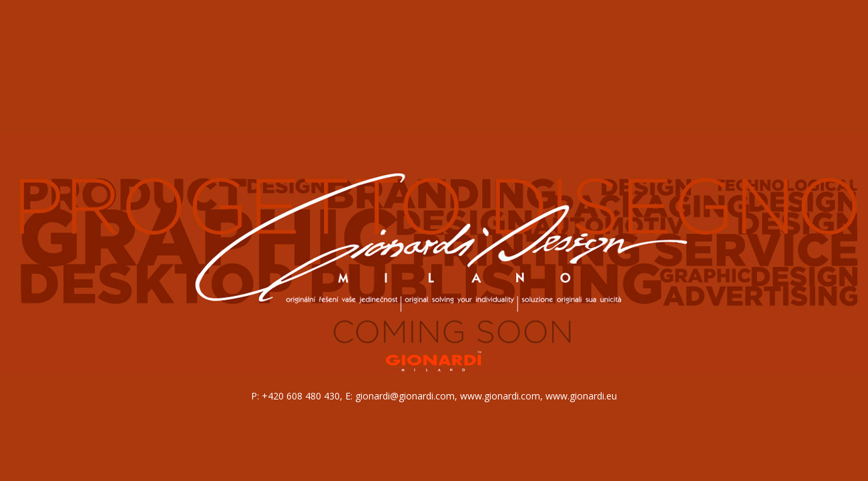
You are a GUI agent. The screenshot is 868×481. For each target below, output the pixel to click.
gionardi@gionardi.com (405, 396)
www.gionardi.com (500, 396)
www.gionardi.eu (581, 396)
